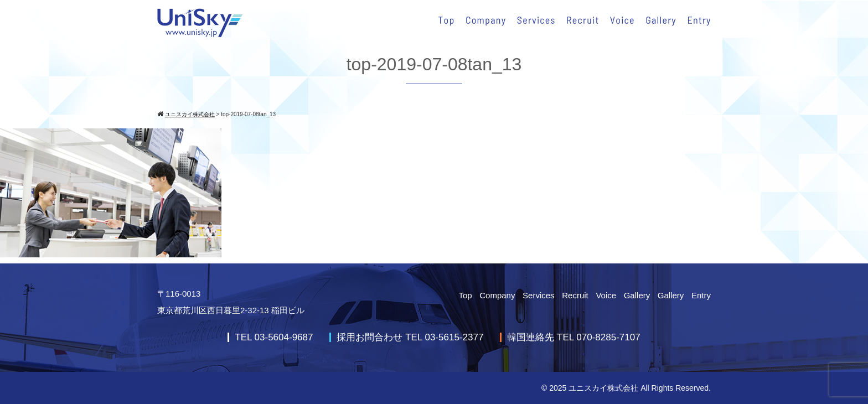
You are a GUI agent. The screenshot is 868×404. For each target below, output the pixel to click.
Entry (701, 295)
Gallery (637, 295)
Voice (606, 295)
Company (497, 295)
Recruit (575, 295)
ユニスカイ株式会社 (603, 388)
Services (539, 295)
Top (465, 295)
